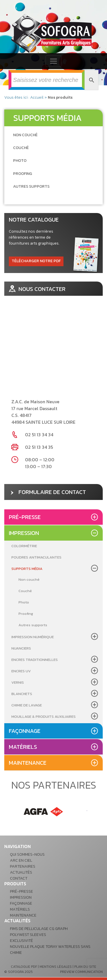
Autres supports (33, 625)
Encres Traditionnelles (35, 660)
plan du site (85, 967)
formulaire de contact (47, 492)
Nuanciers (21, 648)
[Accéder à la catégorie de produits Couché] (21, 148)
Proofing (26, 614)
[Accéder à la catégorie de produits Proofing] (23, 174)
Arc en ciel (21, 860)
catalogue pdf (24, 967)
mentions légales (56, 967)
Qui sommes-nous (27, 854)
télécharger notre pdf (36, 261)
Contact (19, 878)
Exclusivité (21, 941)
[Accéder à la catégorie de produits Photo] (20, 161)
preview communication (81, 972)
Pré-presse (25, 517)
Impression (24, 533)
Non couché (29, 579)
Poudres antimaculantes (36, 557)
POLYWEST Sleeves (28, 935)
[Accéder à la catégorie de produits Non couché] (25, 135)
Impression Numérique (33, 637)
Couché (25, 591)
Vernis (18, 682)
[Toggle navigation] (53, 61)
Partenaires (23, 866)
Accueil (37, 97)
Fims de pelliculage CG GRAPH (39, 929)
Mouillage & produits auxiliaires (44, 717)
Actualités (21, 872)
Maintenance (28, 763)
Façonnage (25, 731)
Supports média (27, 569)
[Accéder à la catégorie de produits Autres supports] (31, 186)
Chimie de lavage (27, 705)
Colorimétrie (24, 546)
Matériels (23, 747)
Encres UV (21, 671)
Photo (24, 602)
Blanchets (22, 694)
